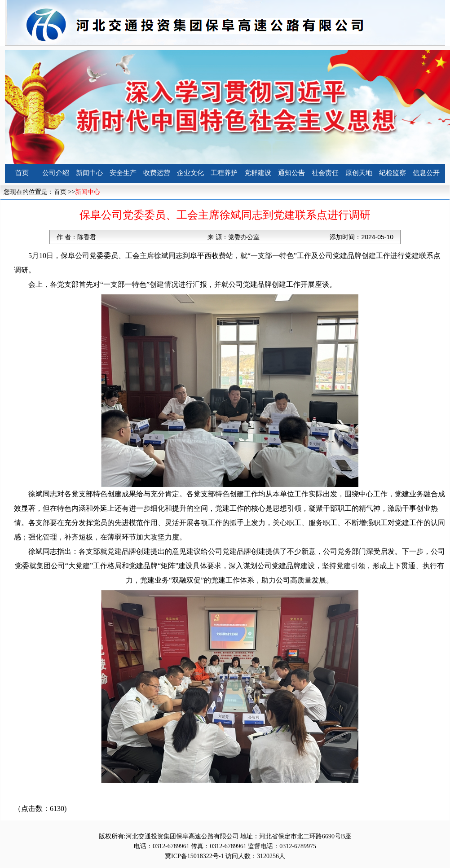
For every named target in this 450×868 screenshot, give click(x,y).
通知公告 (291, 173)
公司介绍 (56, 173)
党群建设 (258, 173)
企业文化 (190, 173)
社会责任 (325, 173)
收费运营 (157, 173)
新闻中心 (89, 173)
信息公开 (426, 173)
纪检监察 (393, 173)
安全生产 (123, 173)
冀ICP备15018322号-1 (194, 856)
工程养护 (224, 173)
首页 (22, 173)
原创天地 (359, 173)
